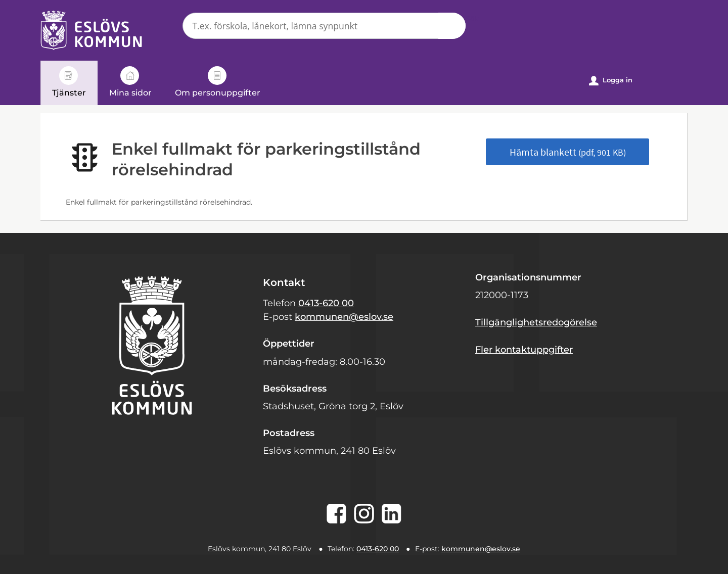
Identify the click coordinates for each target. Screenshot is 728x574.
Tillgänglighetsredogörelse (536, 322)
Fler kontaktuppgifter (524, 350)
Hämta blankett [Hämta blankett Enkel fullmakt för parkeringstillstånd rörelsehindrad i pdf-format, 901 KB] (568, 152)
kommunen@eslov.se (344, 317)
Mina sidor (130, 82)
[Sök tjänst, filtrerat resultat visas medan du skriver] (324, 26)
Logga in (611, 81)
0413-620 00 (326, 303)
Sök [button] (452, 26)
